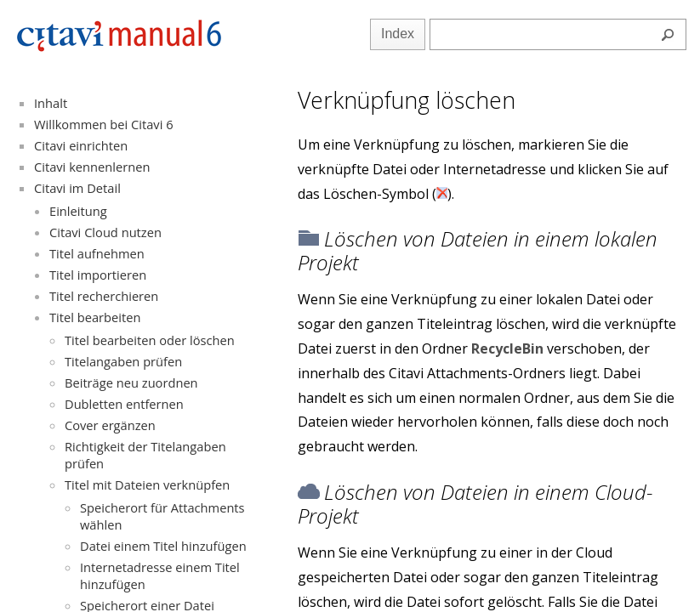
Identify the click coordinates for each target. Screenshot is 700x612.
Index (398, 34)
